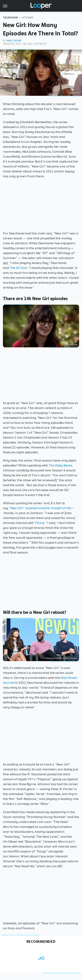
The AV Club (18, 268)
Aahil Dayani (14, 41)
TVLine (39, 523)
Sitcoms (27, 18)
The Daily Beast (60, 465)
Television (10, 18)
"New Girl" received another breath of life (40, 508)
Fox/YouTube (74, 93)
